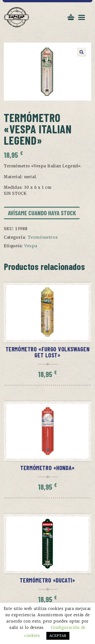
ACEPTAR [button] (58, 636)
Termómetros (43, 237)
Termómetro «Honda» (48, 468)
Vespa (31, 246)
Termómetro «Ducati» (47, 580)
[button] (82, 52)
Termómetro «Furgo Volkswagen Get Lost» (48, 352)
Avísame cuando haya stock (42, 213)
